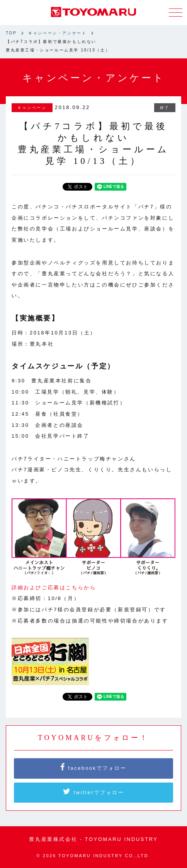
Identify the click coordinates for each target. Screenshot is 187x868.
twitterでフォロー (94, 791)
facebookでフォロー (93, 767)
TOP (11, 33)
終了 (165, 108)
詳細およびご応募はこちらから (54, 587)
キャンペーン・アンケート (57, 33)
